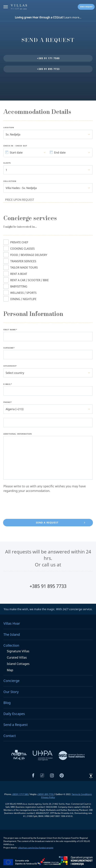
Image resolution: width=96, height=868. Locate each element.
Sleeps (7, 163)
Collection (10, 181)
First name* (10, 330)
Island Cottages (18, 664)
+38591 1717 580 (20, 794)
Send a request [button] (86, 7)
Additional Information (18, 434)
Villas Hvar (12, 623)
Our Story (11, 692)
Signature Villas (18, 651)
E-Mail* (8, 384)
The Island (12, 634)
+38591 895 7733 (45, 794)
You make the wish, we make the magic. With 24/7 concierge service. (48, 609)
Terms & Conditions (82, 794)
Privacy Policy (48, 797)
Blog (7, 703)
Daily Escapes (14, 714)
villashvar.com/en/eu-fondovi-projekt (36, 848)
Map (10, 670)
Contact (10, 736)
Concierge (11, 681)
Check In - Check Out (15, 146)
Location (9, 128)
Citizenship (10, 366)
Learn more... (48, 17)
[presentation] (29, 507)
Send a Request (16, 725)
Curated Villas (17, 657)
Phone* (8, 402)
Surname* (9, 348)
